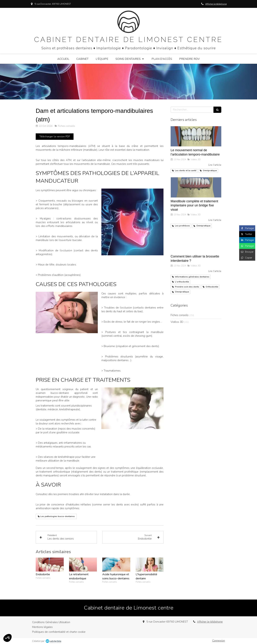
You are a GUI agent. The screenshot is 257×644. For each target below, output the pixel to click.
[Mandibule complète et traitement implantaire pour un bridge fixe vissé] (196, 187)
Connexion (219, 641)
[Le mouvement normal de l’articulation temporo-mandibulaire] (196, 136)
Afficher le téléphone (216, 4)
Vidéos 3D (177, 322)
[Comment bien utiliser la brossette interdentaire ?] (196, 243)
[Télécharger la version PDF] (55, 137)
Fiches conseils (180, 315)
